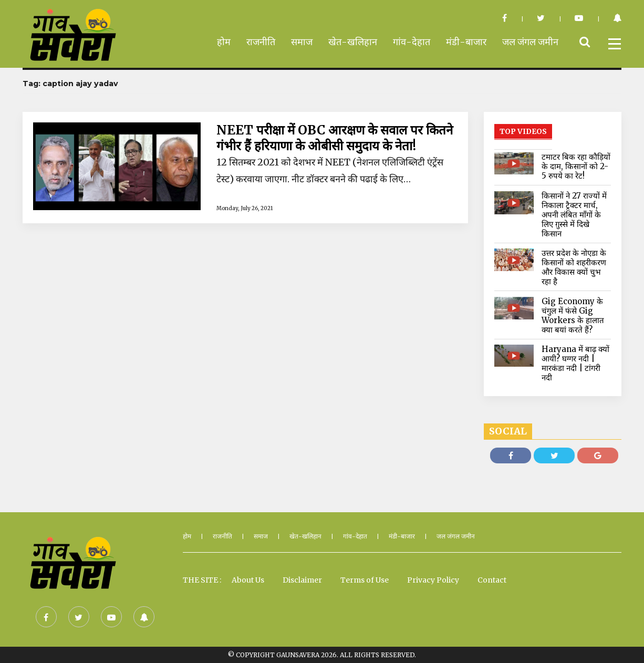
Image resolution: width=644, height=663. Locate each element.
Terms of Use (365, 580)
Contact (492, 580)
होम (224, 42)
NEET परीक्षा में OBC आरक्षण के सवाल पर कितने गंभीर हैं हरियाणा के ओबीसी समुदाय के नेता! (335, 138)
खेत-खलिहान (353, 42)
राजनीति (261, 42)
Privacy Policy (433, 580)
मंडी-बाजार (466, 42)
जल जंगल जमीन (530, 42)
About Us (248, 580)
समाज (302, 42)
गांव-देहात (412, 42)
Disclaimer (302, 580)
